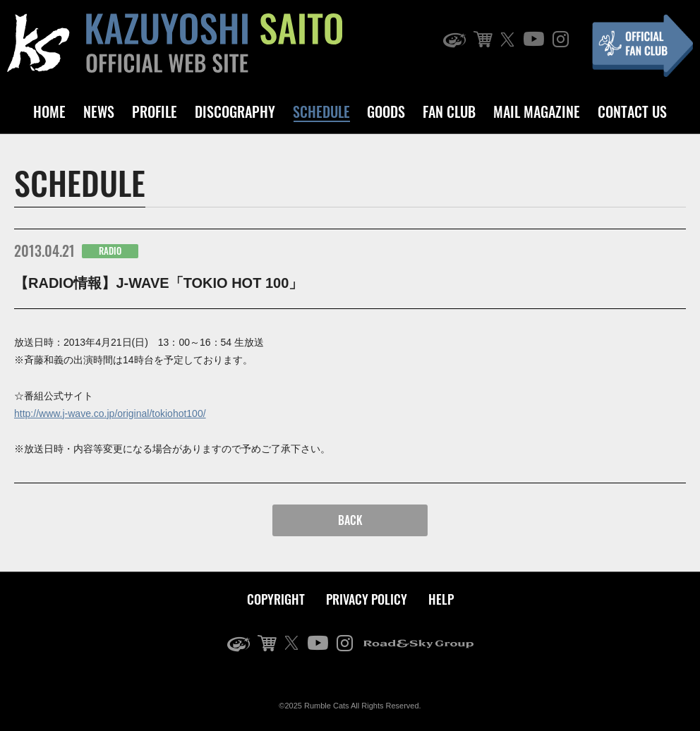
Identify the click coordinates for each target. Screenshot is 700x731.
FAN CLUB (449, 111)
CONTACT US (632, 111)
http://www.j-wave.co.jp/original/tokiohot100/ (110, 413)
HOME (49, 111)
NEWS (99, 111)
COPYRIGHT (276, 599)
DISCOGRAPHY (235, 111)
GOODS (386, 111)
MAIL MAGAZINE (537, 111)
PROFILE (155, 111)
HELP (441, 599)
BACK (350, 520)
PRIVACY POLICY (367, 599)
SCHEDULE (321, 111)
